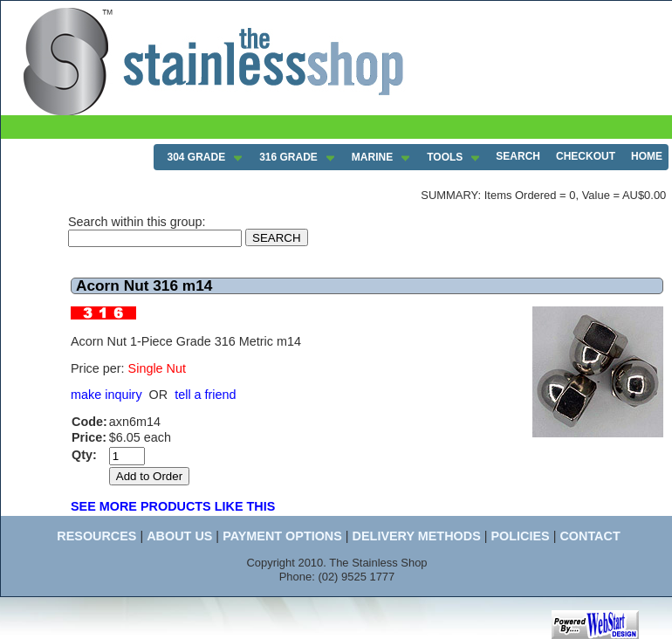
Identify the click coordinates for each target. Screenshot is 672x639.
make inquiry (106, 395)
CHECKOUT (586, 156)
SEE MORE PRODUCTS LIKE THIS (173, 506)
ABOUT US (179, 536)
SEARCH (518, 156)
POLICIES (520, 536)
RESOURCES (96, 536)
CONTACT (590, 536)
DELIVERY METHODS (417, 536)
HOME (647, 156)
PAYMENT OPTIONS (282, 536)
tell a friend (205, 395)
